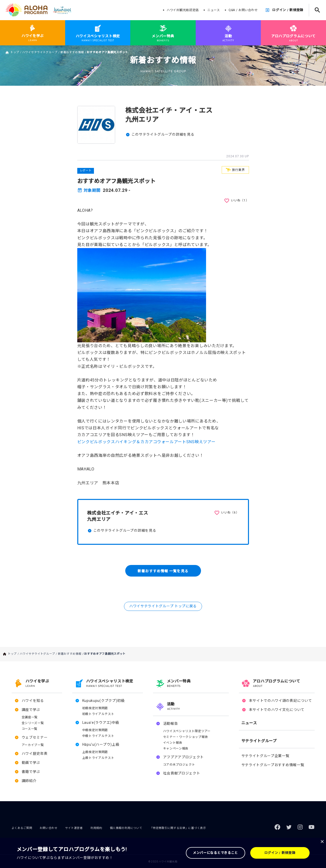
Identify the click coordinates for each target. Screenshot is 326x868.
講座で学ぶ (31, 710)
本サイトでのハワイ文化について (277, 710)
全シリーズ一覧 (33, 723)
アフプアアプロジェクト (184, 757)
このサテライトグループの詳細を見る (163, 134)
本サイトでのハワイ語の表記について (281, 701)
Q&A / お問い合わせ (243, 10)
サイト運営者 (74, 828)
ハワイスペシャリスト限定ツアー (187, 731)
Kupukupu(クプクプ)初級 (104, 701)
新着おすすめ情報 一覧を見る (163, 571)
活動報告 (171, 724)
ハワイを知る (33, 701)
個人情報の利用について (126, 828)
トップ (15, 52)
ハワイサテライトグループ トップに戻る (163, 606)
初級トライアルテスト (98, 714)
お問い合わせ (48, 828)
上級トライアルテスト (98, 758)
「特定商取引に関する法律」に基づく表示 (178, 828)
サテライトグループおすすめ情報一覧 (273, 765)
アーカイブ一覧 (33, 745)
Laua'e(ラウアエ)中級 (101, 723)
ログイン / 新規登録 (288, 10)
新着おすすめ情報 (72, 52)
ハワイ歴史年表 (35, 754)
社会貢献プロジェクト (182, 773)
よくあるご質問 (22, 828)
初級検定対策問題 (95, 708)
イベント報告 (173, 743)
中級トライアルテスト (98, 736)
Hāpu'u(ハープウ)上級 (101, 744)
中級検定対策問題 (95, 730)
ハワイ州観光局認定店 (183, 10)
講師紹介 (29, 781)
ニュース (214, 10)
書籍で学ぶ (31, 772)
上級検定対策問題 (95, 752)
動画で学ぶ (31, 763)
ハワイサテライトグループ (40, 52)
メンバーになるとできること (215, 853)
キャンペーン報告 (176, 749)
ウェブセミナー (35, 737)
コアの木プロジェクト (179, 765)
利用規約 (96, 828)
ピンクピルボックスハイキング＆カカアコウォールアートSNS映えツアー (146, 442)
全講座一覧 (30, 717)
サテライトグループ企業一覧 (265, 756)
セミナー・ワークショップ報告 (186, 737)
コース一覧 (30, 729)
